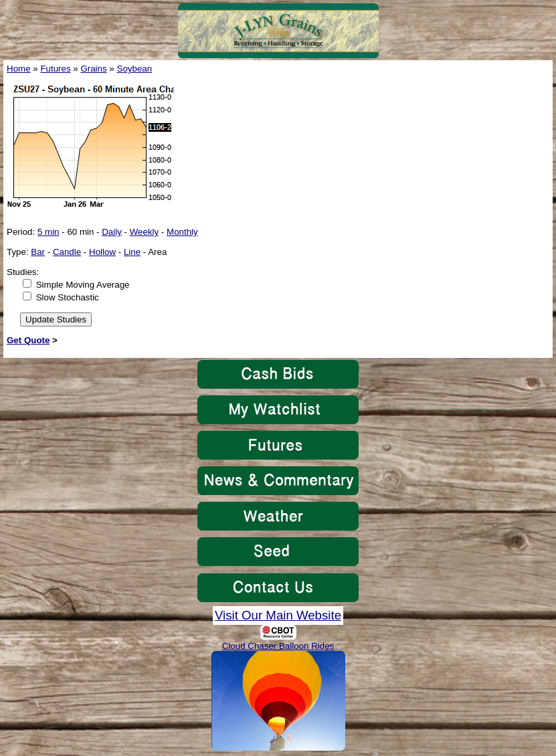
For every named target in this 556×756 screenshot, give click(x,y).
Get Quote (28, 340)
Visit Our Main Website (278, 615)
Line (132, 252)
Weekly (144, 232)
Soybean (135, 69)
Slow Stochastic (68, 297)
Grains (93, 69)
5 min (49, 232)
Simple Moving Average (83, 285)
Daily (112, 232)
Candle (67, 252)
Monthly (182, 232)
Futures (55, 69)
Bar (38, 252)
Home (19, 69)
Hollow (102, 252)
